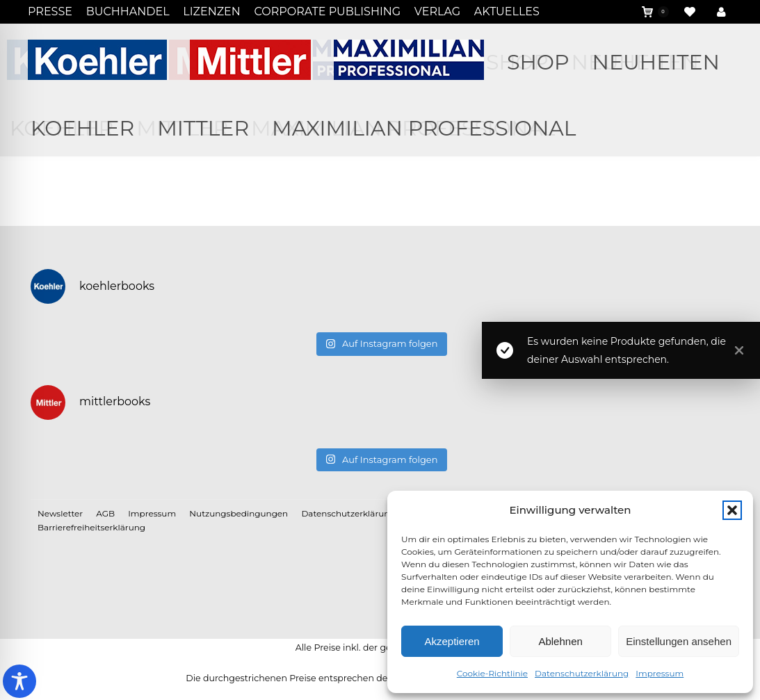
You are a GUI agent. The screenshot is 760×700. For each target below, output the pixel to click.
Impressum (660, 673)
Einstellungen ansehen (679, 641)
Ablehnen (560, 641)
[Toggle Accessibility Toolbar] (19, 681)
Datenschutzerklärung (582, 673)
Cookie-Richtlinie (492, 673)
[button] (732, 510)
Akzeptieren (452, 641)
